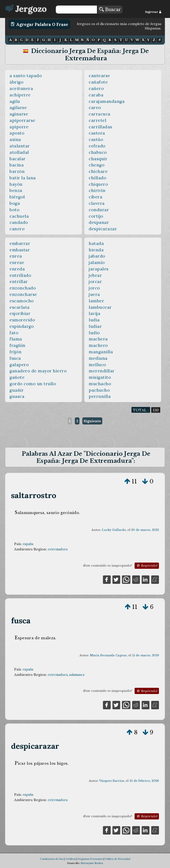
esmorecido (22, 320)
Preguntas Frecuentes (90, 859)
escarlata (20, 307)
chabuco (98, 152)
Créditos (70, 859)
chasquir (98, 159)
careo (95, 108)
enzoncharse (23, 294)
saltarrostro (34, 495)
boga (15, 203)
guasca (17, 396)
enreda (17, 269)
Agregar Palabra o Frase (40, 24)
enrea (16, 256)
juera (94, 294)
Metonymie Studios (92, 863)
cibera (96, 197)
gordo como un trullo (33, 384)
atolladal (19, 152)
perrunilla (100, 396)
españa (28, 544)
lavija (95, 313)
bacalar (18, 159)
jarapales (99, 269)
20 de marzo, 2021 (145, 530)
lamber (96, 301)
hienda (96, 250)
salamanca (77, 675)
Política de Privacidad (118, 859)
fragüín (17, 345)
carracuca (100, 114)
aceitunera (21, 88)
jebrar (95, 275)
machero (98, 345)
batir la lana (23, 178)
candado (19, 222)
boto (14, 210)
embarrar (20, 243)
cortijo (96, 216)
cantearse (99, 76)
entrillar (19, 282)
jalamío (97, 262)
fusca (15, 358)
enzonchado (23, 288)
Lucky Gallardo (114, 530)
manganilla (101, 352)
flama (16, 339)
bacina (17, 165)
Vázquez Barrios (112, 781)
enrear (17, 262)
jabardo (97, 256)
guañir (17, 390)
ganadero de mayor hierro (38, 371)
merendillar (102, 371)
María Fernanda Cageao (108, 655)
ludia (94, 320)
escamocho (22, 301)
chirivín (97, 190)
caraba (96, 95)
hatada (96, 243)
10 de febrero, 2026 (144, 781)
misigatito (100, 377)
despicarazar (103, 229)
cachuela (19, 216)
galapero (19, 365)
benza (16, 190)
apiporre (19, 127)
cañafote (98, 82)
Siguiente (92, 421)
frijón (15, 352)
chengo (97, 165)
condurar (99, 210)
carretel (98, 120)
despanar (99, 222)
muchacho (100, 384)
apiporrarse (22, 120)
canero (17, 229)
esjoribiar (20, 313)
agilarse (18, 108)
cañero (96, 88)
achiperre (20, 95)
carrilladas (100, 127)
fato (14, 333)
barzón (17, 171)
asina (15, 139)
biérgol (17, 197)
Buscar (110, 10)
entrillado (20, 275)
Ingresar (153, 12)
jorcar (95, 282)
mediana (98, 358)
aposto (17, 133)
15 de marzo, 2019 (146, 655)
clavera (97, 203)
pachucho (99, 390)
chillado (98, 178)
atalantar (20, 146)
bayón (16, 184)
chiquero (98, 184)
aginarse (19, 114)
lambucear (100, 307)
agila (15, 101)
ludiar (95, 326)
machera (98, 339)
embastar (20, 250)
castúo (96, 139)
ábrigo (16, 82)
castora (97, 133)
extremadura (58, 549)
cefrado (97, 146)
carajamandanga (107, 101)
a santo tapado (26, 76)
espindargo (22, 326)
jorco (94, 288)
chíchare (98, 171)
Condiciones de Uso (52, 859)
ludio (94, 333)
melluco (98, 365)
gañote (17, 377)
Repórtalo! (147, 566)
